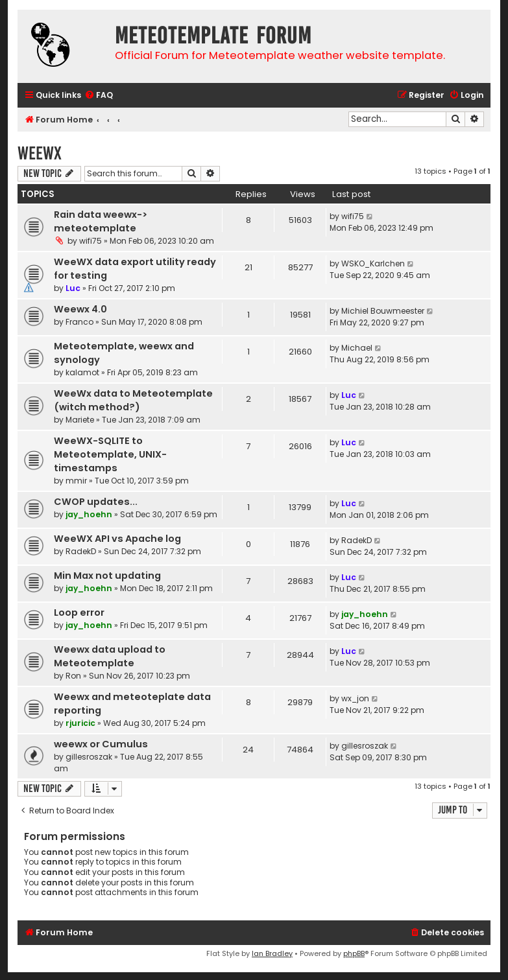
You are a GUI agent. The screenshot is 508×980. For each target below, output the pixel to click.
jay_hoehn (89, 514)
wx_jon (355, 698)
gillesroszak (89, 757)
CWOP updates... (96, 502)
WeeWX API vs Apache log (117, 539)
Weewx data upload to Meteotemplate (110, 656)
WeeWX (40, 153)
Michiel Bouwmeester (383, 311)
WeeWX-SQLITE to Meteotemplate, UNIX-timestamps (110, 454)
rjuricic (80, 723)
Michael (357, 348)
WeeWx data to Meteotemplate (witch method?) (133, 400)
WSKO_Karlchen (373, 263)
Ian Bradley (272, 953)
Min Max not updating (107, 576)
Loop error (79, 612)
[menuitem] (99, 96)
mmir (76, 481)
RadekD (81, 551)
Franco (79, 322)
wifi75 (91, 241)
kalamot (82, 372)
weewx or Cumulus (101, 744)
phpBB (354, 953)
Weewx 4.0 (80, 309)
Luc (73, 288)
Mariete (80, 420)
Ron (73, 676)
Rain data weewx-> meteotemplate (101, 221)
